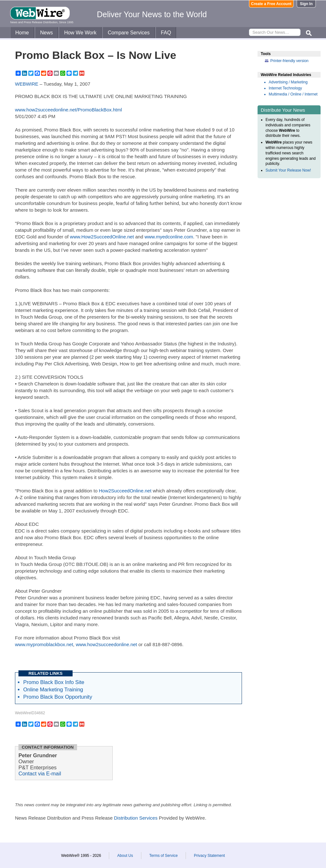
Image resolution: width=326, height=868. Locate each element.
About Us (125, 856)
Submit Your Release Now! (288, 170)
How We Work (80, 33)
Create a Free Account (271, 4)
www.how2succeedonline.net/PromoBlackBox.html (68, 110)
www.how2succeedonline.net (106, 644)
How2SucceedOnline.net (125, 491)
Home (22, 33)
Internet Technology (285, 88)
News (46, 33)
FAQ (166, 33)
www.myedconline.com (169, 237)
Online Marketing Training (53, 689)
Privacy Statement (209, 856)
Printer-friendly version (289, 61)
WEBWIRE (27, 84)
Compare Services (129, 33)
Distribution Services (136, 818)
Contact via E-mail (40, 773)
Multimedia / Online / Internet (293, 94)
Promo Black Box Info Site (54, 682)
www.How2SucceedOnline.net (102, 237)
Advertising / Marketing (288, 82)
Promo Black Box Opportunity (58, 697)
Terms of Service (163, 856)
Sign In (306, 4)
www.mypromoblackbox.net (44, 644)
